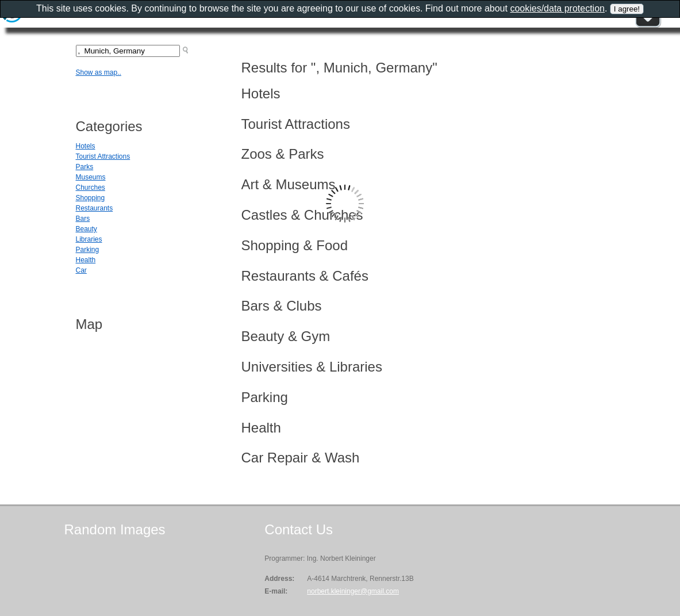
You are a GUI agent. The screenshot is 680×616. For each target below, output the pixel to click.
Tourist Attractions (103, 156)
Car (81, 270)
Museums (91, 177)
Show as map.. (99, 72)
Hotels (86, 146)
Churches (91, 188)
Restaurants (95, 208)
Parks (85, 167)
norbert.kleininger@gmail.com (353, 591)
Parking (88, 250)
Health (86, 260)
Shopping (91, 198)
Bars (83, 219)
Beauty (87, 229)
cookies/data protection (557, 8)
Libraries (89, 239)
